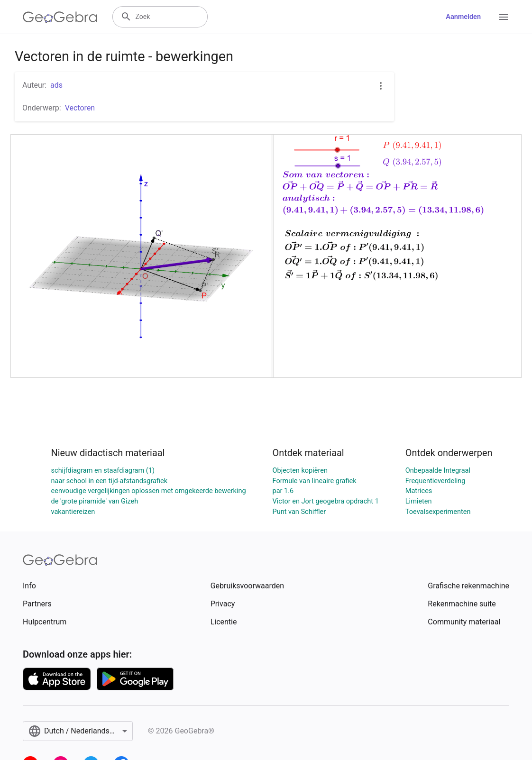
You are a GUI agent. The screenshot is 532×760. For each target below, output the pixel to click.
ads (56, 85)
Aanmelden (463, 17)
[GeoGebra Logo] (60, 17)
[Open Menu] (504, 17)
